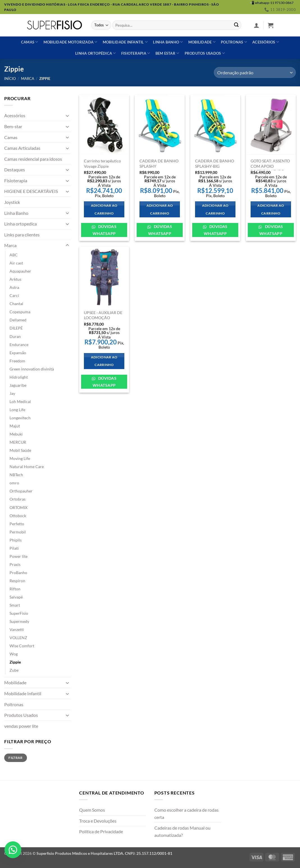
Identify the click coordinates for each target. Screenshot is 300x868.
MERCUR (18, 442)
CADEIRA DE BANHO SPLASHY (159, 164)
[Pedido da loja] (255, 72)
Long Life (17, 410)
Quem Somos (92, 810)
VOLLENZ (18, 638)
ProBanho (18, 573)
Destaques (15, 170)
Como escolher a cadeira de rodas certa (186, 813)
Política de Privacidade (101, 831)
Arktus (15, 279)
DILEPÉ (16, 328)
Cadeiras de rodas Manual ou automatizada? (182, 831)
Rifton (15, 589)
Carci (14, 295)
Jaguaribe (18, 385)
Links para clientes (22, 235)
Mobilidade (202, 42)
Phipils (16, 540)
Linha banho (168, 42)
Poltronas (234, 42)
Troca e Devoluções (98, 821)
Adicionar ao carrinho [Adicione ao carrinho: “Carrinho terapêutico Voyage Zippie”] (104, 209)
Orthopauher (21, 491)
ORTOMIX (19, 507)
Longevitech (20, 418)
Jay (12, 393)
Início (10, 79)
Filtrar (16, 758)
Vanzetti (17, 629)
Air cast (16, 263)
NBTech (16, 475)
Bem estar (167, 53)
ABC (14, 255)
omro (14, 483)
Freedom (17, 361)
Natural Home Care (27, 467)
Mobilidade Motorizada (70, 42)
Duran (15, 336)
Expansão (18, 353)
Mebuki (16, 434)
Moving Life (20, 458)
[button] (257, 25)
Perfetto (17, 524)
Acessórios (266, 42)
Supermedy (19, 621)
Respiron (17, 581)
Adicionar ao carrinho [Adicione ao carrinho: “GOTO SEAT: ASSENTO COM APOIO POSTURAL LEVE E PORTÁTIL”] (271, 209)
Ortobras (18, 499)
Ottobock (18, 516)
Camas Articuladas (22, 148)
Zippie (15, 662)
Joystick (12, 202)
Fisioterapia (136, 53)
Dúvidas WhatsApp (105, 230)
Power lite (19, 556)
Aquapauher (20, 271)
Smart (15, 605)
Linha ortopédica (96, 53)
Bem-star (13, 126)
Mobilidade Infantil (125, 42)
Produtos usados (205, 53)
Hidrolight (19, 377)
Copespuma (20, 312)
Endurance (19, 345)
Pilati (14, 548)
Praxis (15, 564)
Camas (30, 42)
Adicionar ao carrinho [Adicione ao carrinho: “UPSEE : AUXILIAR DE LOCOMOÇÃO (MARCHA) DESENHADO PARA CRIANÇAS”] (104, 361)
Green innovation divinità (32, 369)
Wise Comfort (22, 646)
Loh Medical (20, 401)
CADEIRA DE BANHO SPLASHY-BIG (215, 164)
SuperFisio (19, 613)
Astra (14, 287)
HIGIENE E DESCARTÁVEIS (31, 191)
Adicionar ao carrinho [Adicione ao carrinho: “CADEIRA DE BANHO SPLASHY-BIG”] (215, 209)
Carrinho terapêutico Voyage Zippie (102, 164)
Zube (14, 670)
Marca (28, 79)
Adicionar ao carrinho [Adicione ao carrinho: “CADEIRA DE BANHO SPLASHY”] (160, 209)
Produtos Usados (21, 715)
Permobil (18, 532)
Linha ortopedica (20, 224)
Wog (14, 654)
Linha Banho (16, 213)
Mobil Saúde (20, 450)
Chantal (16, 304)
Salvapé (16, 597)
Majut (15, 426)
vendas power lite (21, 726)
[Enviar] (236, 25)
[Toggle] (67, 116)
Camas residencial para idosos (33, 159)
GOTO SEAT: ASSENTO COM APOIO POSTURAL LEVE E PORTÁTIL (270, 169)
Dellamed (18, 320)
